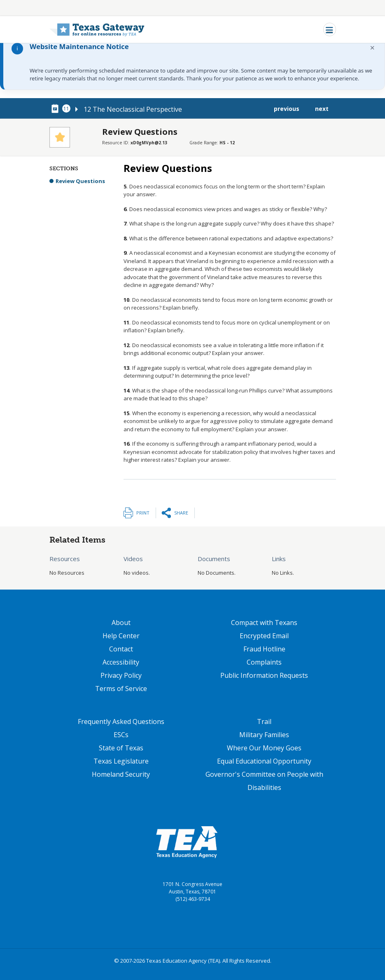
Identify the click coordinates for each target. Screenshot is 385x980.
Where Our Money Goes (264, 748)
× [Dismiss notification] (372, 48)
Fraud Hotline (264, 649)
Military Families (264, 735)
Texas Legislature (121, 761)
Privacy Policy (121, 675)
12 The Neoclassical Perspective (133, 109)
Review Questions (80, 181)
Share (181, 513)
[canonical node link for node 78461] (56, 109)
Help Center (121, 636)
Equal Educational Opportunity (264, 761)
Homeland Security (121, 774)
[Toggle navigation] (330, 29)
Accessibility (121, 662)
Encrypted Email (264, 636)
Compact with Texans (264, 623)
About (121, 623)
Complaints (264, 662)
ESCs (121, 735)
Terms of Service (121, 689)
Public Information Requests (264, 675)
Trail (264, 721)
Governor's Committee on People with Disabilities (264, 781)
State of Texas (121, 748)
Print (143, 513)
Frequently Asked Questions (121, 721)
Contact (121, 649)
